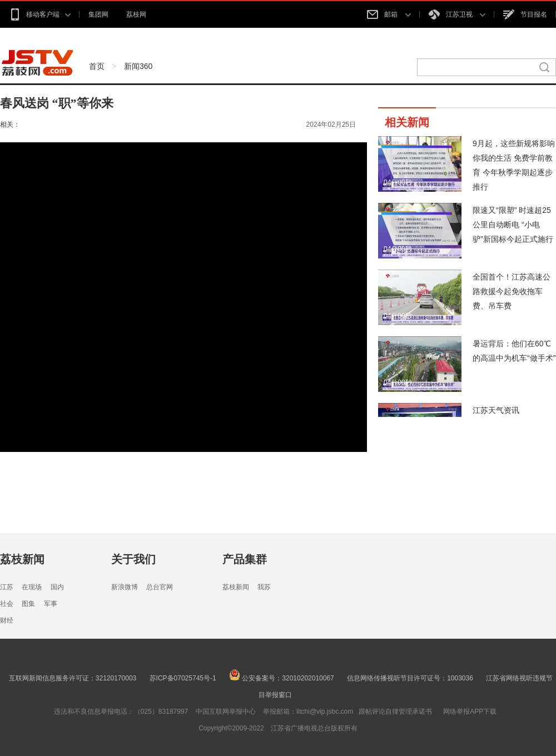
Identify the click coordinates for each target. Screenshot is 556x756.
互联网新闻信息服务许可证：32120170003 (73, 678)
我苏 (264, 587)
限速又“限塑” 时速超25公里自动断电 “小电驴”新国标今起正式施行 (513, 225)
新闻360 (138, 66)
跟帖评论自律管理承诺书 (395, 712)
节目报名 (525, 14)
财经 (7, 620)
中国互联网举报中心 (226, 712)
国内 (57, 587)
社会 (7, 604)
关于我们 (133, 559)
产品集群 (245, 559)
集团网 (98, 14)
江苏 (7, 587)
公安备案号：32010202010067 (282, 678)
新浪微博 (125, 587)
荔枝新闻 (22, 559)
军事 (51, 604)
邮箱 (389, 14)
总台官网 (160, 587)
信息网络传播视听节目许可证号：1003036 (410, 678)
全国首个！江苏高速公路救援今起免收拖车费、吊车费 (512, 291)
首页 (97, 66)
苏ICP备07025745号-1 (183, 678)
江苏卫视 (457, 14)
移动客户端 (40, 14)
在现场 (32, 587)
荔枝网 (136, 14)
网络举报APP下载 (470, 712)
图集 (28, 604)
